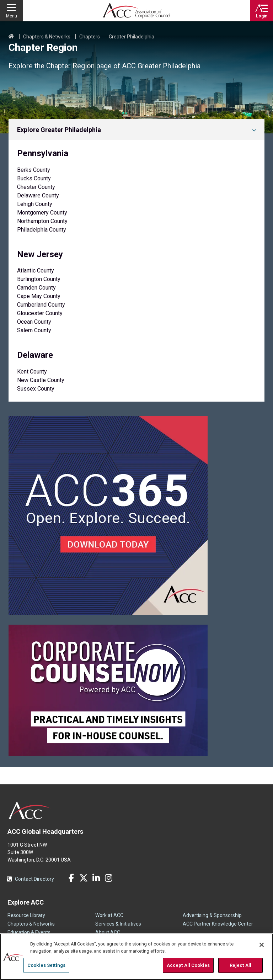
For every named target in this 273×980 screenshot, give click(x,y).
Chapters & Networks (47, 37)
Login (262, 16)
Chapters (90, 37)
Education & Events (29, 932)
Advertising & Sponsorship (212, 915)
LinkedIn (96, 878)
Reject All (240, 965)
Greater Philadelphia (132, 37)
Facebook (71, 878)
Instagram (108, 878)
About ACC (108, 932)
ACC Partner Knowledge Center (218, 924)
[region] (136, 957)
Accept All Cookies (188, 965)
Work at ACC (109, 915)
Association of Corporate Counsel (136, 11)
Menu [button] (12, 16)
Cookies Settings (46, 965)
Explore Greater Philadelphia (59, 130)
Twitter (84, 878)
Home (11, 37)
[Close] (262, 945)
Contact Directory (34, 879)
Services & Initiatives (118, 924)
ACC (30, 810)
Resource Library (26, 915)
